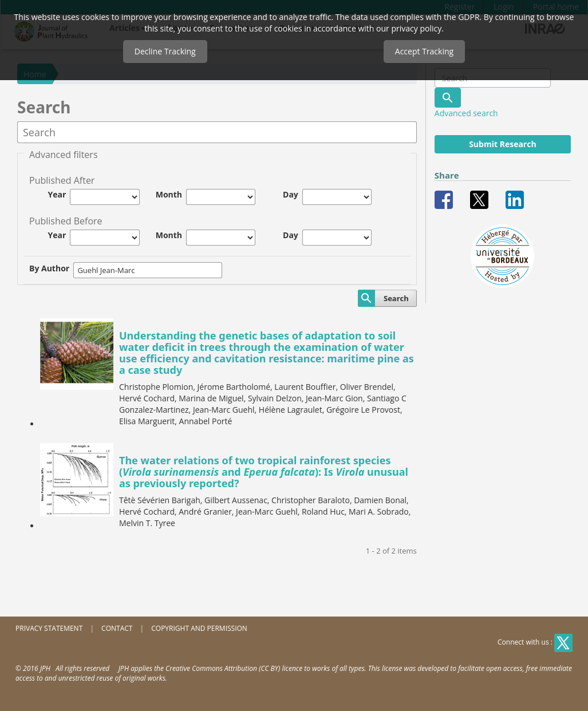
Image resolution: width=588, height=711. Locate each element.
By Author (49, 268)
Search (396, 298)
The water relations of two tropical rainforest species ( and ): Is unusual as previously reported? (264, 472)
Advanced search (466, 113)
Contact (117, 628)
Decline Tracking (165, 51)
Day (291, 194)
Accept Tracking (424, 51)
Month (169, 194)
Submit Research (502, 144)
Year (57, 194)
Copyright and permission (199, 628)
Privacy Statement (49, 628)
